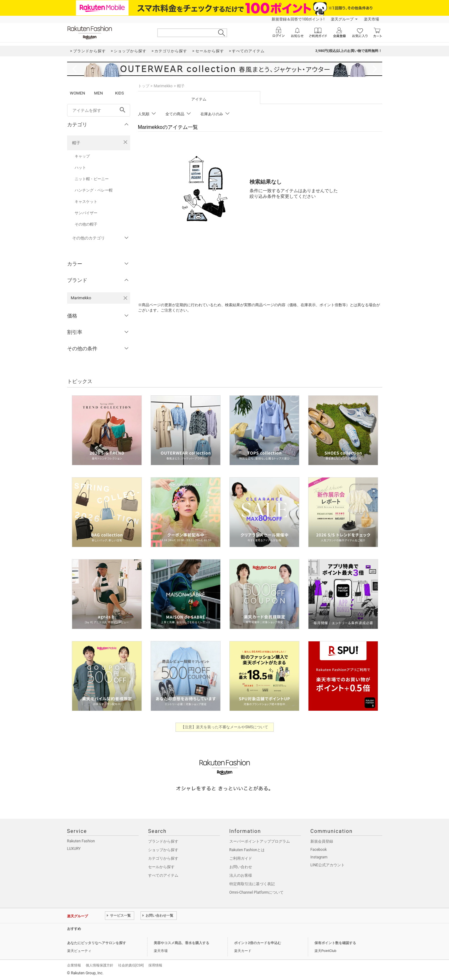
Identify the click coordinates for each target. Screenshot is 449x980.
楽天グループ (342, 19)
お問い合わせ (241, 867)
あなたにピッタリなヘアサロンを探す (97, 943)
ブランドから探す (163, 841)
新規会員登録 (322, 841)
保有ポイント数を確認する (335, 943)
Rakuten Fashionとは (247, 850)
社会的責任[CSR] (131, 965)
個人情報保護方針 (100, 965)
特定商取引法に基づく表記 (252, 884)
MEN (98, 93)
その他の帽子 (86, 224)
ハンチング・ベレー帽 (94, 190)
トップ (144, 86)
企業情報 (74, 965)
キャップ (82, 156)
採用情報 (155, 965)
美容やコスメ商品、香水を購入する (181, 943)
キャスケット (86, 202)
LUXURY (74, 849)
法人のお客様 (241, 875)
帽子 (76, 143)
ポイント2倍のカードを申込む (258, 943)
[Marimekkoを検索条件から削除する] (125, 298)
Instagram (319, 857)
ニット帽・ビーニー (92, 179)
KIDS (119, 93)
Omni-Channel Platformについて (257, 892)
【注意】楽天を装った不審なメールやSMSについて (225, 727)
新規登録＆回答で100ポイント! (298, 19)
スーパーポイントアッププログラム (260, 841)
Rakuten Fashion (81, 841)
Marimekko (163, 86)
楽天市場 (371, 19)
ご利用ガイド (241, 858)
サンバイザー (86, 213)
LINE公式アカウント (328, 865)
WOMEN (78, 93)
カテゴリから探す (163, 858)
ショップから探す (163, 850)
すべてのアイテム (163, 875)
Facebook (319, 850)
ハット (80, 168)
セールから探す (161, 867)
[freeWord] (99, 110)
